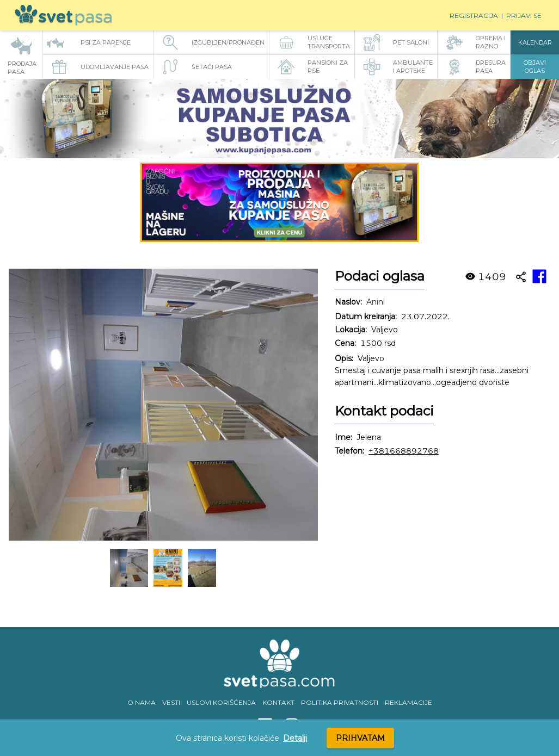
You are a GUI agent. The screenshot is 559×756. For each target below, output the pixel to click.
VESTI (171, 702)
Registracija (474, 16)
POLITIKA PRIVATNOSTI (340, 702)
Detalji (295, 738)
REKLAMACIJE (408, 702)
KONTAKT (278, 702)
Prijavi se (524, 16)
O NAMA (142, 702)
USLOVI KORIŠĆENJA (221, 702)
